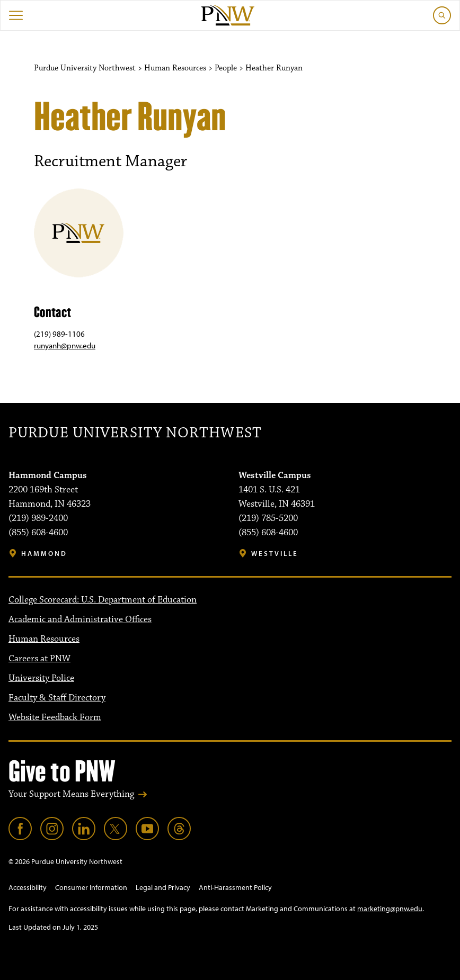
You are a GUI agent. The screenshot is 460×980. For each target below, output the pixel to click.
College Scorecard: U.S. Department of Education (103, 600)
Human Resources (44, 639)
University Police (41, 678)
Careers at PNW (39, 659)
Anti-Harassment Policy (235, 887)
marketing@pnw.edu (390, 909)
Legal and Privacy (163, 887)
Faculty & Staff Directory (57, 698)
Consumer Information (91, 887)
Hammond (44, 554)
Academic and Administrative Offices (80, 619)
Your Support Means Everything (71, 794)
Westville (275, 554)
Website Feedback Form (55, 717)
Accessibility (28, 887)
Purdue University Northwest (135, 433)
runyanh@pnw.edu (65, 345)
